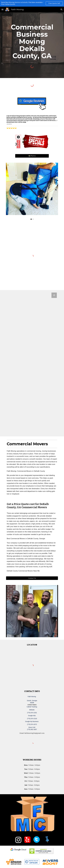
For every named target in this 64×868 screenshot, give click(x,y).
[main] (32, 41)
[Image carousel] (32, 191)
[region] (32, 3)
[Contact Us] (32, 578)
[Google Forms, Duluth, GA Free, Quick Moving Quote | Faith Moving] (32, 363)
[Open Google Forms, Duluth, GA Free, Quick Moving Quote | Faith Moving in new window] (54, 295)
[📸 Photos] (32, 156)
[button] (2, 9)
